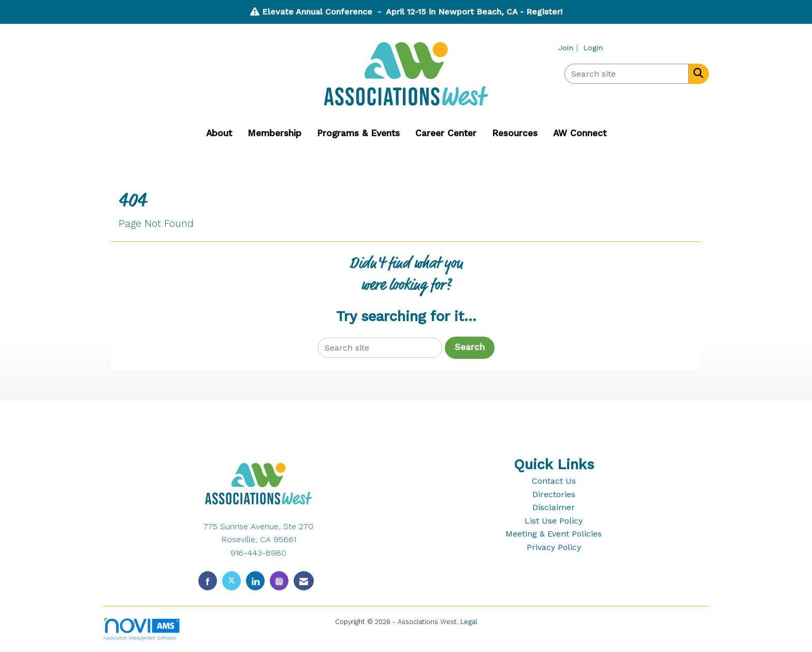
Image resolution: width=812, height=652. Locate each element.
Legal (469, 622)
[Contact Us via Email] (304, 581)
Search (470, 347)
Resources (515, 133)
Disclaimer (554, 507)
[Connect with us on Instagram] (279, 581)
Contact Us (554, 481)
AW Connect (580, 133)
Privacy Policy (554, 547)
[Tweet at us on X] (231, 581)
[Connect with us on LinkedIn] (255, 581)
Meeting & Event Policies (554, 534)
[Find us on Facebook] (208, 581)
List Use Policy (554, 521)
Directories (554, 494)
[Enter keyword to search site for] (627, 74)
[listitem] (569, 47)
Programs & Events (358, 133)
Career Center (446, 133)
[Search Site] (696, 73)
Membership (274, 133)
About (219, 133)
